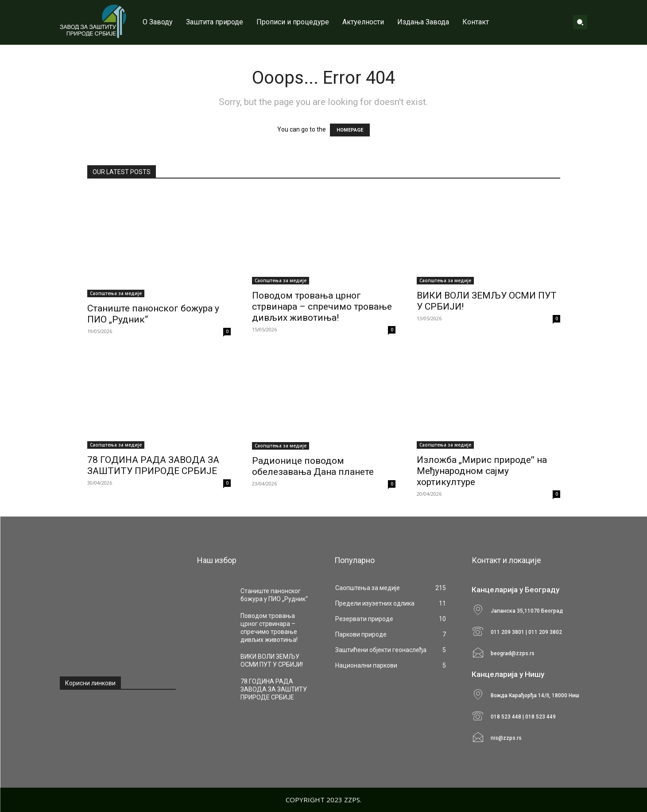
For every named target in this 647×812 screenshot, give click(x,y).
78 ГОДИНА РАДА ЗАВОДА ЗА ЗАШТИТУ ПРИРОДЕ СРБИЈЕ (153, 465)
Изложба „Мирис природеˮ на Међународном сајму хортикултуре (482, 471)
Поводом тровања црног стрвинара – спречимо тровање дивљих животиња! (322, 307)
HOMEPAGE (350, 130)
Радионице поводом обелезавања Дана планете (313, 466)
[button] (580, 22)
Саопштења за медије (116, 293)
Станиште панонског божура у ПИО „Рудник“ (274, 595)
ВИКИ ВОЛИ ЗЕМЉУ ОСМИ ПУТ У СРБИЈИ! (272, 660)
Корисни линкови (90, 683)
